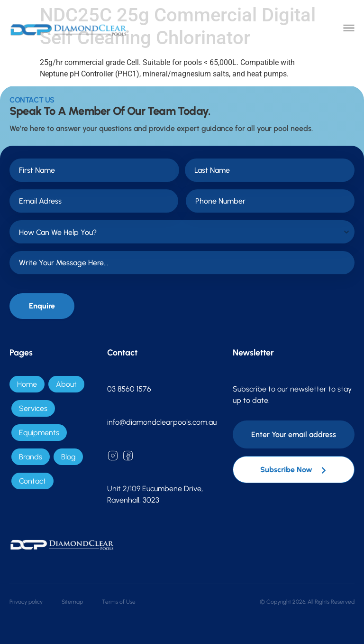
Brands (31, 457)
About (66, 384)
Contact (32, 481)
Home (27, 384)
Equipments (39, 433)
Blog (68, 457)
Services (33, 408)
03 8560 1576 (129, 389)
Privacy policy (26, 602)
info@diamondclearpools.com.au (162, 422)
